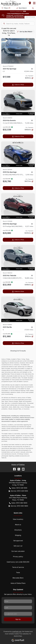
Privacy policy (18, 557)
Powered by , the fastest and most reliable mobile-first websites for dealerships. (18, 635)
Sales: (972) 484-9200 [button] (18, 503)
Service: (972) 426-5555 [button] (18, 491)
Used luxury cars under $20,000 (18, 562)
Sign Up (18, 619)
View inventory (18, 519)
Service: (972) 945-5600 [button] (18, 506)
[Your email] (18, 614)
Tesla (18, 573)
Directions (18, 530)
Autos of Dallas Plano (18, 583)
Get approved (18, 541)
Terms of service (18, 567)
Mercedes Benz (18, 578)
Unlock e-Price (18, 85)
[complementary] (30, 638)
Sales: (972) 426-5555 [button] (18, 488)
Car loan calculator (18, 551)
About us (18, 525)
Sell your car (18, 546)
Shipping (18, 535)
